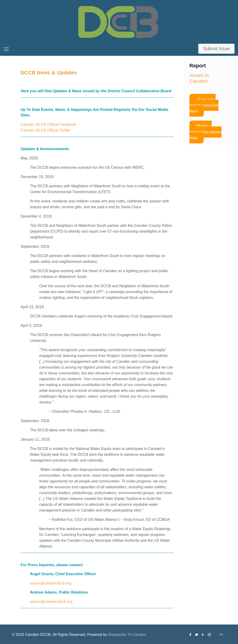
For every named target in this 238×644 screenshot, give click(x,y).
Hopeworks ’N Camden (127, 635)
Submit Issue (216, 49)
